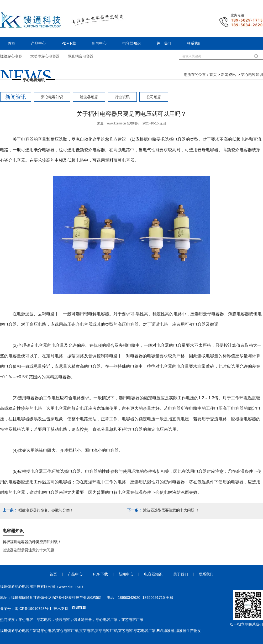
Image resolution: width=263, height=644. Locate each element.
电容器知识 (131, 43)
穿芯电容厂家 (132, 620)
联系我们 (194, 43)
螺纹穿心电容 (11, 56)
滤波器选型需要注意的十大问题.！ (171, 510)
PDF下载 (69, 43)
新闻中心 (99, 43)
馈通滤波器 (83, 620)
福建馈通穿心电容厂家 (18, 631)
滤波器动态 (89, 97)
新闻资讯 (228, 75)
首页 (12, 43)
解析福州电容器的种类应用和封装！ (32, 542)
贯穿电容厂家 (106, 631)
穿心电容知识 (52, 97)
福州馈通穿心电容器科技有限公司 (28, 587)
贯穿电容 (87, 631)
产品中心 (38, 43)
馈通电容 (62, 620)
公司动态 (154, 97)
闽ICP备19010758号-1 (33, 609)
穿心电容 (26, 620)
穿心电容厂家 (107, 620)
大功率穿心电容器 (45, 56)
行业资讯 (122, 97)
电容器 (27, 139)
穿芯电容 (44, 620)
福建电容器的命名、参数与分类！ (45, 510)
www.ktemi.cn (116, 123)
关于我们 (164, 43)
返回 (163, 123)
